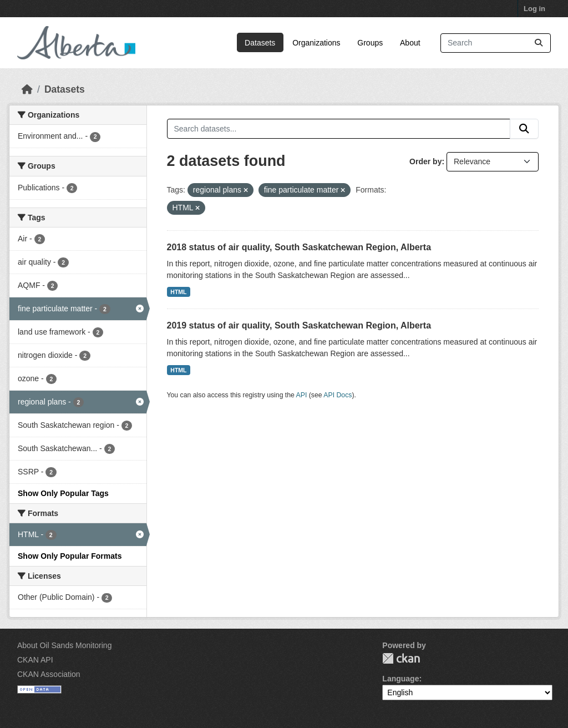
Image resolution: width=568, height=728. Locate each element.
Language (400, 679)
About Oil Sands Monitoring (64, 645)
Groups (370, 43)
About (410, 43)
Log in (534, 9)
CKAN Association (49, 674)
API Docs (338, 395)
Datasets (260, 43)
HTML (178, 292)
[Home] (27, 89)
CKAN (401, 658)
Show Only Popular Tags (63, 493)
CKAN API (35, 660)
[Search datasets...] (496, 43)
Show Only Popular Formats (70, 556)
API (302, 395)
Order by (425, 161)
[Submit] (539, 43)
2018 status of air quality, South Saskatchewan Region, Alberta (299, 247)
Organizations (316, 43)
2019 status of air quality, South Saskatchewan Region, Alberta (299, 325)
